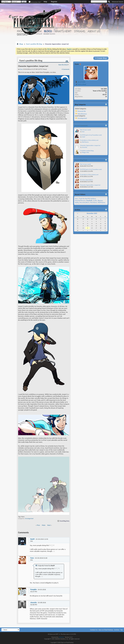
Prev (38, 525)
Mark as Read (81, 84)
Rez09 (33, 539)
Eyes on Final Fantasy (106, 630)
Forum (37, 31)
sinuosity (34, 603)
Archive (117, 630)
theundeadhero (84, 203)
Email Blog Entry (63, 521)
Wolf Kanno (85, 142)
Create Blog (101, 58)
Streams (79, 31)
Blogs (48, 31)
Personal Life (82, 111)
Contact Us (94, 630)
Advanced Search (118, 2)
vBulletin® (62, 637)
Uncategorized (29, 518)
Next (49, 525)
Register (54, 2)
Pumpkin (34, 589)
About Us (94, 31)
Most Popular (36, 34)
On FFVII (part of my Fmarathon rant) (91, 135)
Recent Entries (23, 34)
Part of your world (85, 130)
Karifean (93, 199)
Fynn (32, 558)
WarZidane (94, 203)
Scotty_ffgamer (98, 201)
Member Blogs (49, 34)
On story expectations (86, 180)
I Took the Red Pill (84, 199)
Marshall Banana (80, 201)
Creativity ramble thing (87, 151)
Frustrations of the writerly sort (89, 140)
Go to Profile (80, 82)
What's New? (63, 31)
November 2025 (92, 213)
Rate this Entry (63, 65)
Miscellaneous (82, 114)
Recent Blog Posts (81, 160)
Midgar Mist (85, 152)
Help (45, 2)
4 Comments (66, 69)
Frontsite (23, 31)
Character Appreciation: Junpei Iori (90, 145)
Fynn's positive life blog (34, 44)
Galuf (83, 137)
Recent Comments (81, 126)
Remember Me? (35, 2)
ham (83, 132)
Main (44, 525)
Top (122, 630)
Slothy (77, 203)
